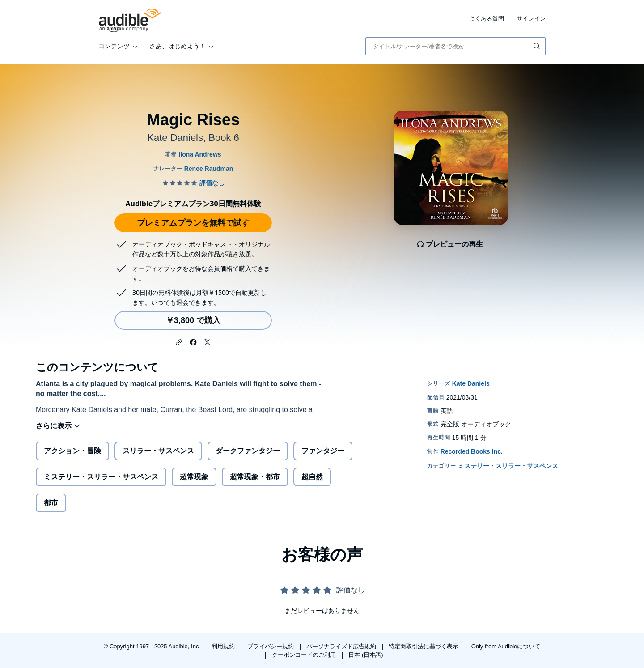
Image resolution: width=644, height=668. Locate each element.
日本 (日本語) (366, 655)
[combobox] (455, 46)
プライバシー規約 (271, 646)
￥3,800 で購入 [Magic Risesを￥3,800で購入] (193, 320)
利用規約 (224, 646)
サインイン (531, 19)
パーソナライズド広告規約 (342, 646)
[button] (179, 341)
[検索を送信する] (538, 46)
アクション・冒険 (72, 458)
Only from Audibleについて (506, 646)
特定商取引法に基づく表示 (424, 646)
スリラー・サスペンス (158, 458)
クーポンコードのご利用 (305, 655)
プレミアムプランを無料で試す (193, 223)
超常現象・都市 (255, 484)
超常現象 (194, 484)
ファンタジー (323, 458)
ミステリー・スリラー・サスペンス (101, 484)
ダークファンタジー (248, 458)
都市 (51, 510)
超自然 (312, 484)
